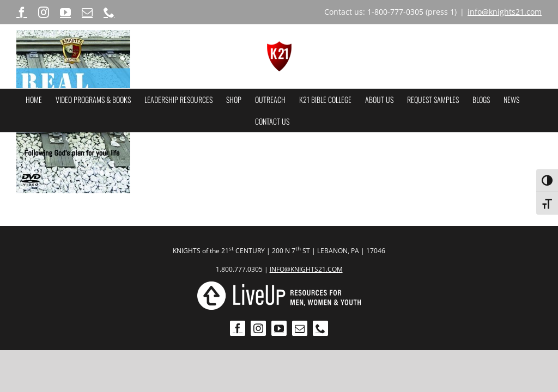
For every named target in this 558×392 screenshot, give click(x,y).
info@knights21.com (505, 12)
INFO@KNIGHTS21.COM (306, 269)
